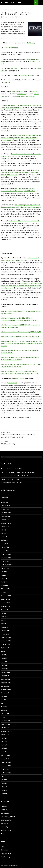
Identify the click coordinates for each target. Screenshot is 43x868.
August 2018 (5, 568)
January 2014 (5, 759)
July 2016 (4, 655)
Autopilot (4, 806)
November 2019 (6, 516)
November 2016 (6, 641)
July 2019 (4, 530)
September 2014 (6, 731)
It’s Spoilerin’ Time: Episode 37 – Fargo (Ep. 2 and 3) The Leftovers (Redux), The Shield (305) (21, 435)
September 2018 (6, 565)
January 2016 (5, 676)
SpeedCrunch (17, 378)
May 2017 (4, 620)
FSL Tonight (5, 823)
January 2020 (5, 509)
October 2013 (5, 769)
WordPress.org (6, 857)
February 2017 (5, 631)
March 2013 (5, 793)
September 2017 (6, 606)
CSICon (35, 91)
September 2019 (6, 523)
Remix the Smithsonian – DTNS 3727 (12, 483)
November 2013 (6, 766)
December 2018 (6, 554)
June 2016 (4, 658)
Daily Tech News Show (8, 10)
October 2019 (5, 520)
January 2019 (5, 551)
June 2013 (4, 783)
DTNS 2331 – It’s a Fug (21, 443)
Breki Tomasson (17, 91)
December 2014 (6, 721)
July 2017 (4, 613)
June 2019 (4, 533)
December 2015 (6, 679)
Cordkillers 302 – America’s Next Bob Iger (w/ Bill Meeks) (18, 472)
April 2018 (4, 582)
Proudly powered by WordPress (9, 866)
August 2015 (5, 693)
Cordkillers (4, 810)
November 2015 (6, 683)
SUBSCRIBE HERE (12, 47)
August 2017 (5, 610)
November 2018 (6, 558)
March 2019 (5, 544)
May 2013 (4, 787)
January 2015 (5, 717)
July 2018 (4, 572)
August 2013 (5, 776)
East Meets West (6, 820)
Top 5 (3, 834)
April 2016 (4, 665)
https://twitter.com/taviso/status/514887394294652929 (20, 336)
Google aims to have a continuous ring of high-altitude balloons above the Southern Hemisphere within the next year (21, 286)
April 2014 (4, 748)
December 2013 (6, 762)
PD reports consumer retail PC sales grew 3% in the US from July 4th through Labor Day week (20, 172)
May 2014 (4, 745)
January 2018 (5, 592)
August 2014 (5, 735)
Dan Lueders (14, 68)
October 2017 (5, 603)
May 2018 (4, 578)
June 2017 (4, 617)
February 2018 (5, 589)
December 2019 (6, 513)
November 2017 (6, 599)
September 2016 (6, 648)
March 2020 (5, 502)
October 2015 (5, 686)
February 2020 (5, 506)
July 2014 (4, 738)
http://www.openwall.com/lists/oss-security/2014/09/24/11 (21, 332)
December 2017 (6, 596)
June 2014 (4, 741)
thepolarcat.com (27, 75)
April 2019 (4, 540)
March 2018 (5, 585)
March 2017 (5, 627)
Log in (3, 846)
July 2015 (4, 696)
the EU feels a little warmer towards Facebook (24, 221)
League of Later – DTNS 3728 (10, 479)
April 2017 (4, 624)
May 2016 (4, 662)
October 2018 (5, 561)
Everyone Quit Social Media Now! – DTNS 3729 (15, 476)
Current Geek (5, 813)
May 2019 (4, 537)
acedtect (19, 17)
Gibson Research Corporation (25, 96)
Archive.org (31, 43)
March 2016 (5, 669)
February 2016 (5, 672)
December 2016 (6, 637)
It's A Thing (5, 827)
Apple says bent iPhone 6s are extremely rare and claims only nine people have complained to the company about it (21, 138)
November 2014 (6, 724)
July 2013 (4, 780)
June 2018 (4, 575)
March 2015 (5, 710)
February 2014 (5, 755)
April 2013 (4, 790)
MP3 (3, 38)
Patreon (32, 61)
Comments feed (6, 853)
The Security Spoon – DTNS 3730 (11, 469)
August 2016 (5, 651)
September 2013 (6, 773)
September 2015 (6, 689)
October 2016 (5, 644)
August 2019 (5, 526)
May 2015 (4, 703)
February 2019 (5, 547)
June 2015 (4, 700)
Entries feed (5, 850)
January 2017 (5, 634)
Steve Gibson (22, 94)
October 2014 (5, 728)
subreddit (7, 82)
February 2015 (5, 714)
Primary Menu (41, 2)
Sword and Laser (6, 830)
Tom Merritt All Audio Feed (12, 2)
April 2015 (4, 707)
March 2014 (5, 752)
